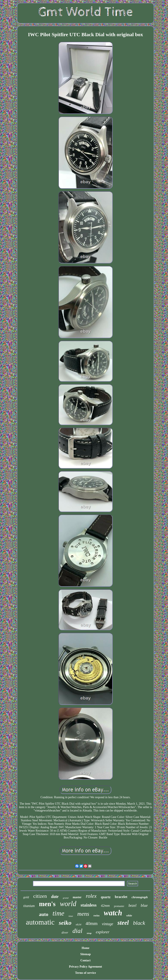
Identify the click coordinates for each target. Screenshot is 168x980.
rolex (91, 896)
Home (85, 948)
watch (113, 913)
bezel (132, 905)
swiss (96, 915)
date (55, 896)
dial (77, 931)
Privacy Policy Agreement (85, 967)
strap (89, 933)
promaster (119, 906)
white (129, 916)
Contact (85, 960)
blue (144, 905)
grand (66, 898)
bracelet (121, 897)
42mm (105, 906)
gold (26, 897)
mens (83, 914)
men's (47, 904)
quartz (106, 897)
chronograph (140, 897)
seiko (65, 923)
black (139, 923)
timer (71, 916)
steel (123, 923)
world (68, 904)
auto (43, 914)
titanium (29, 906)
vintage (107, 924)
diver (65, 932)
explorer (103, 932)
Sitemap (85, 954)
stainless (89, 905)
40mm (91, 923)
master (77, 897)
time (58, 913)
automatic (40, 922)
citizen (40, 896)
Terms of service (85, 973)
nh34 (78, 924)
